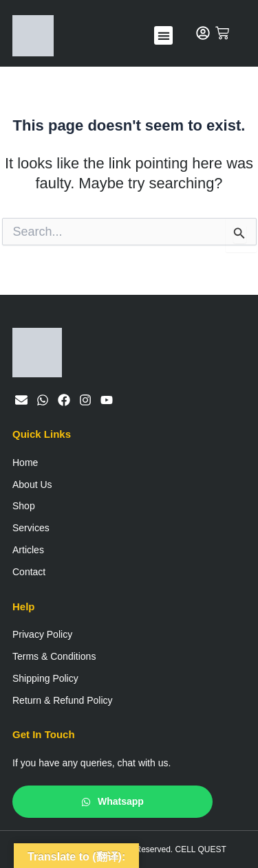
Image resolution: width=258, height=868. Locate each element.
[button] (163, 35)
